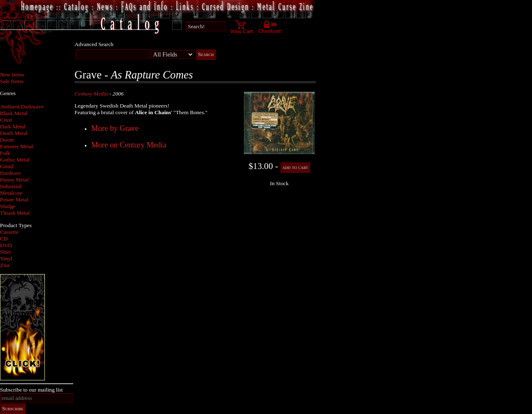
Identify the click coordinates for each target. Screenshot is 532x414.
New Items (12, 75)
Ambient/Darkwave (22, 107)
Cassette (9, 232)
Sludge (8, 206)
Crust (6, 120)
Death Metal (14, 133)
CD (4, 239)
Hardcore (10, 173)
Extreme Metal (17, 146)
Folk (5, 153)
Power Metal (14, 200)
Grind (6, 166)
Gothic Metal (15, 160)
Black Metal (14, 113)
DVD (6, 245)
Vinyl (6, 258)
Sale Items (12, 81)
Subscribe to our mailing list (31, 390)
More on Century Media (129, 145)
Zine (5, 265)
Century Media (91, 94)
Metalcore (11, 193)
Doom (7, 140)
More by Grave (115, 128)
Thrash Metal (15, 213)
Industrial (11, 186)
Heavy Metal (14, 180)
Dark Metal (13, 126)
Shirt (5, 252)
